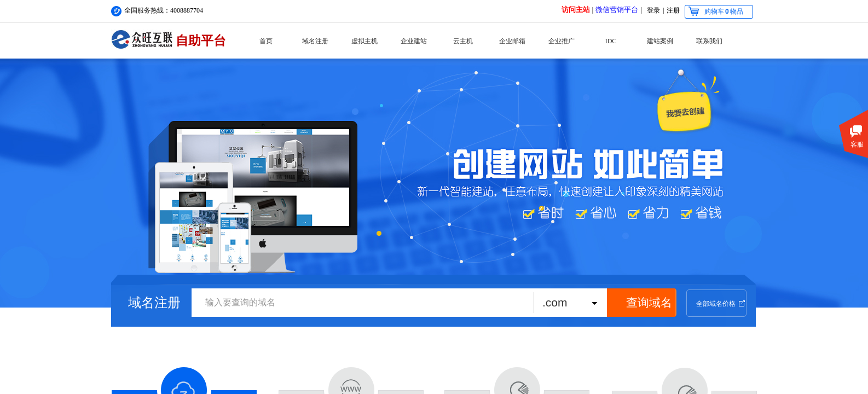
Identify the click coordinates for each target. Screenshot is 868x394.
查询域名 (649, 302)
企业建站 (414, 41)
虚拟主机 (364, 41)
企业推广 (562, 41)
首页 (266, 41)
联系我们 (709, 41)
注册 (673, 10)
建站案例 (660, 41)
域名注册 (315, 41)
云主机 (463, 41)
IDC (611, 41)
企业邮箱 (512, 41)
